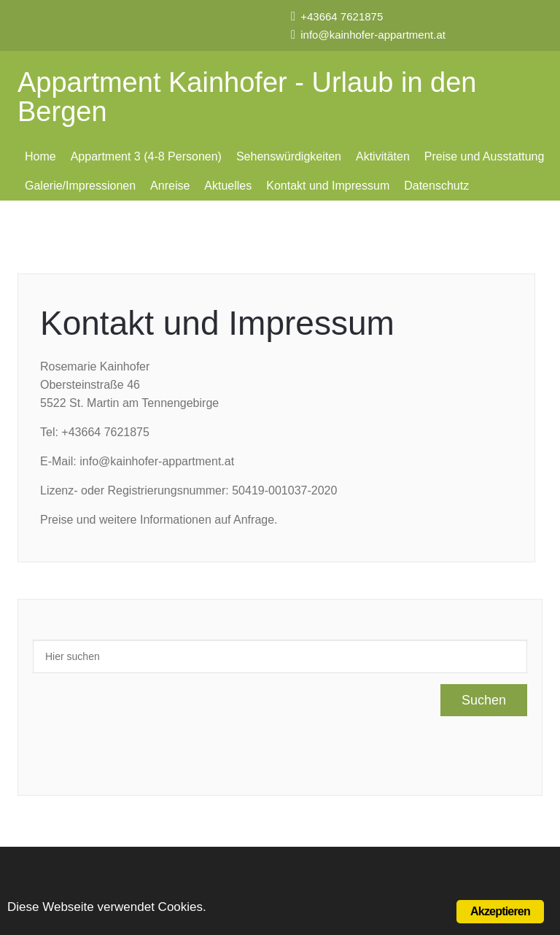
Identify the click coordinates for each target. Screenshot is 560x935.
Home (40, 156)
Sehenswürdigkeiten (289, 156)
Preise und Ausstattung (485, 156)
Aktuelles (228, 186)
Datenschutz (436, 186)
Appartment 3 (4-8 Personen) (146, 156)
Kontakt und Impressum (328, 186)
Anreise (170, 186)
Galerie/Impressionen (80, 186)
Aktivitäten (383, 156)
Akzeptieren (500, 911)
